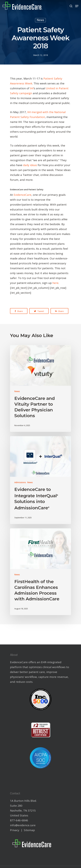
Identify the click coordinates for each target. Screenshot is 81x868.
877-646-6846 (19, 820)
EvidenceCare (22, 195)
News (40, 20)
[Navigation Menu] (77, 6)
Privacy (15, 830)
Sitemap (29, 830)
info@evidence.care (23, 825)
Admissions (20, 482)
